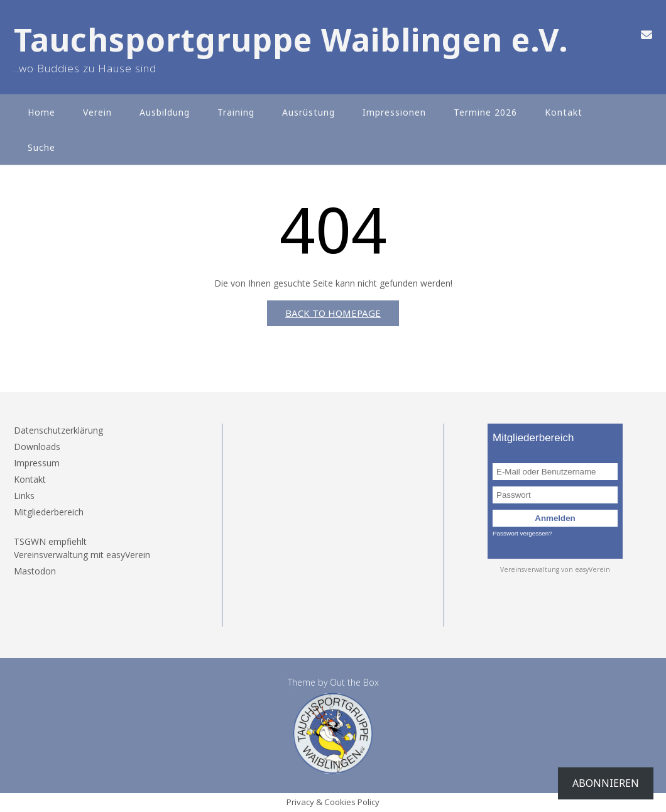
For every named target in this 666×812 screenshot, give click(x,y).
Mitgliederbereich (49, 512)
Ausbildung (165, 112)
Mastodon (35, 571)
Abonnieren (606, 783)
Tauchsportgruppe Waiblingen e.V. (291, 40)
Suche (41, 147)
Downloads (37, 447)
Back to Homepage (333, 313)
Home (41, 112)
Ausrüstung (308, 112)
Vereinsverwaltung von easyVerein (555, 569)
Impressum (37, 463)
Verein (97, 112)
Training (236, 112)
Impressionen (394, 112)
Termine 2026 (485, 112)
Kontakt (564, 112)
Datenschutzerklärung (58, 430)
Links (24, 496)
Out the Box (354, 682)
